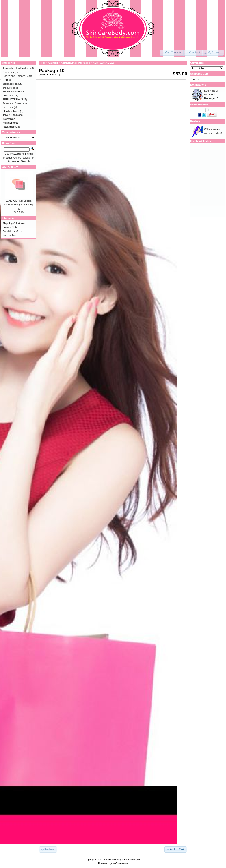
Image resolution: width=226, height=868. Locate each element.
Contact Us (9, 235)
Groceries (8, 72)
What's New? (10, 167)
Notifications (198, 85)
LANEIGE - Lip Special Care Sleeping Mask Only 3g (19, 205)
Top (43, 63)
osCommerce (120, 863)
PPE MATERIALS (13, 99)
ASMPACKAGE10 (103, 63)
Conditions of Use (13, 231)
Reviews (195, 121)
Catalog (53, 63)
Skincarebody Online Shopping (123, 860)
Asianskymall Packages (75, 63)
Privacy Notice (11, 227)
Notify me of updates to (211, 94)
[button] (172, 53)
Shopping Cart (199, 74)
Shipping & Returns (14, 223)
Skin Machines (11, 111)
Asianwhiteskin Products (17, 68)
